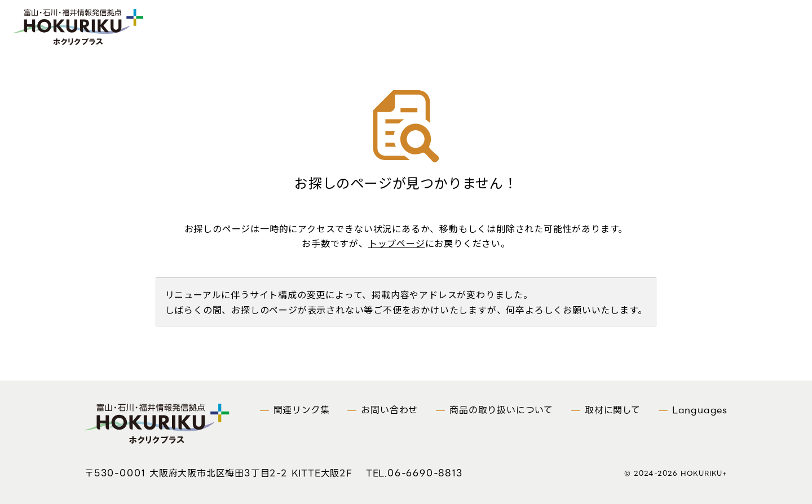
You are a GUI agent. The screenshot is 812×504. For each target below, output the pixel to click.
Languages (700, 410)
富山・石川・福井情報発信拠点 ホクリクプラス (86, 29)
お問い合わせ (389, 410)
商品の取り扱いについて (501, 410)
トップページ (397, 243)
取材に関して (613, 410)
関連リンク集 (302, 410)
